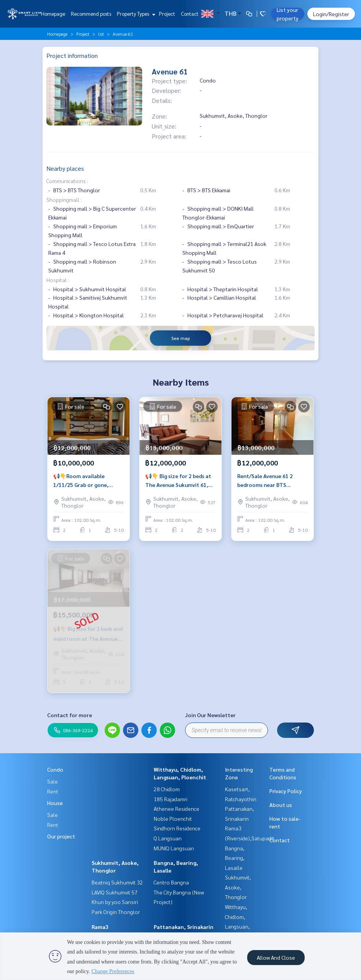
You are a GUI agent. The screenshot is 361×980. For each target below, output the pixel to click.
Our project (61, 836)
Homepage (53, 14)
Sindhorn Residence (177, 828)
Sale (53, 781)
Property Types (135, 14)
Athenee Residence (176, 808)
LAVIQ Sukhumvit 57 (115, 892)
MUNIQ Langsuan (174, 848)
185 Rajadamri (171, 799)
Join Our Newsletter (210, 715)
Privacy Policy (286, 791)
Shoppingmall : (64, 200)
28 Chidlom (167, 789)
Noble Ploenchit (173, 818)
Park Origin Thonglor (116, 912)
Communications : (67, 181)
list (101, 34)
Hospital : (58, 280)
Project (167, 14)
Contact (190, 14)
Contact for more (70, 715)
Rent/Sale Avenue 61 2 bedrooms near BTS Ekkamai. (265, 481)
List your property (288, 14)
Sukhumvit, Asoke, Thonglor (238, 887)
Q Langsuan (168, 838)
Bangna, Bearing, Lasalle (235, 858)
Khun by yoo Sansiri (115, 902)
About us (281, 805)
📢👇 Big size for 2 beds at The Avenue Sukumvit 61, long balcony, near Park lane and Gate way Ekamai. (180, 481)
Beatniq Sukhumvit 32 (117, 882)
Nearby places (65, 168)
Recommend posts (91, 14)
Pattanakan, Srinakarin (184, 927)
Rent (53, 791)
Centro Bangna (171, 882)
